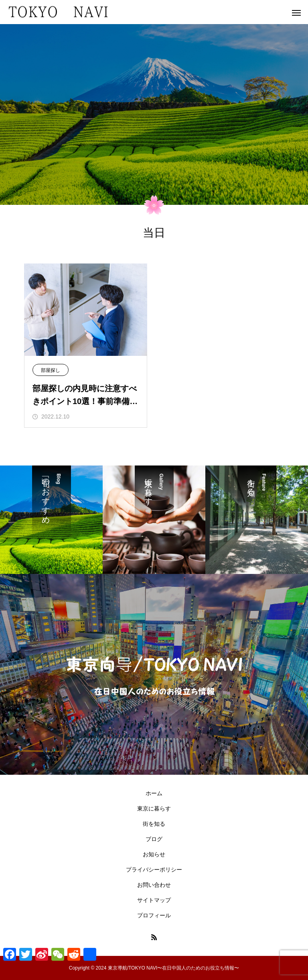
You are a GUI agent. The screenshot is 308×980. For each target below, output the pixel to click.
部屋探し (51, 370)
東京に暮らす (154, 808)
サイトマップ (154, 900)
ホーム (154, 793)
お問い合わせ (154, 885)
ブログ (154, 839)
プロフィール (154, 915)
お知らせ (154, 854)
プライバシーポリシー (154, 870)
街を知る (154, 824)
